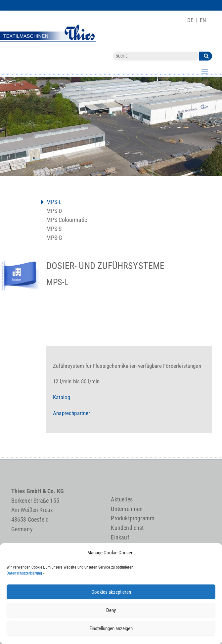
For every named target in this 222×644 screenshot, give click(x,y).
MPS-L (54, 203)
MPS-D (54, 212)
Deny (111, 610)
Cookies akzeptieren (111, 592)
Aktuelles (122, 499)
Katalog (62, 397)
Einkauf (120, 537)
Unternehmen (127, 509)
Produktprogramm (133, 518)
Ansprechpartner (72, 413)
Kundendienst (127, 528)
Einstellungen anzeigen (111, 628)
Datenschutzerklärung (24, 573)
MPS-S (54, 229)
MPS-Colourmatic (67, 220)
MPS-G (54, 238)
